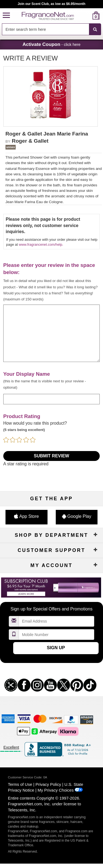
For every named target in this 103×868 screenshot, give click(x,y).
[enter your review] (52, 333)
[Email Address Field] (57, 621)
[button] (6, 16)
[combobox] (51, 29)
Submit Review (51, 456)
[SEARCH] (95, 29)
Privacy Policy (48, 784)
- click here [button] (51, 44)
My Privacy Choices (56, 790)
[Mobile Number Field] (57, 635)
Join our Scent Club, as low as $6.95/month (51, 4)
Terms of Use (20, 784)
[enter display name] (52, 399)
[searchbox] (45, 29)
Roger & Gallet (30, 141)
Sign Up (56, 648)
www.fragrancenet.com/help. (41, 244)
